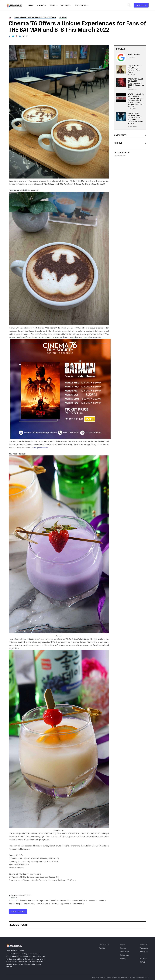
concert (93, 901)
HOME (31, 5)
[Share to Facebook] (10, 36)
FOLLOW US (81, 5)
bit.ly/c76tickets (41, 448)
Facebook (144, 948)
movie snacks (44, 904)
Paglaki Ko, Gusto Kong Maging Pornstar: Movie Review (135, 69)
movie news (30, 904)
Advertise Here (134, 54)
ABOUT (41, 5)
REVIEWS (65, 5)
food (11, 904)
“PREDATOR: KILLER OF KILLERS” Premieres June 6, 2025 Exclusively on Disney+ (136, 83)
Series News (125, 955)
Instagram (144, 952)
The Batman (78, 904)
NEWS (52, 5)
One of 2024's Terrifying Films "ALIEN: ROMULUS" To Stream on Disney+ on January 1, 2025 (136, 118)
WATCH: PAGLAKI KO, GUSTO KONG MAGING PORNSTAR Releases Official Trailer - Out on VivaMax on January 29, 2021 (136, 100)
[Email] (23, 36)
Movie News (125, 952)
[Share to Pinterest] (17, 36)
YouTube (143, 959)
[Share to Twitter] (13, 36)
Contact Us (141, 5)
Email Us (102, 948)
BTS (10, 17)
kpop (19, 904)
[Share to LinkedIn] (20, 36)
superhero (66, 904)
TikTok (143, 962)
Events (123, 959)
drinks (103, 901)
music (55, 904)
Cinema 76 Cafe (80, 901)
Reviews (123, 948)
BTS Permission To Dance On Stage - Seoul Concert (35, 17)
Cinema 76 (63, 17)
